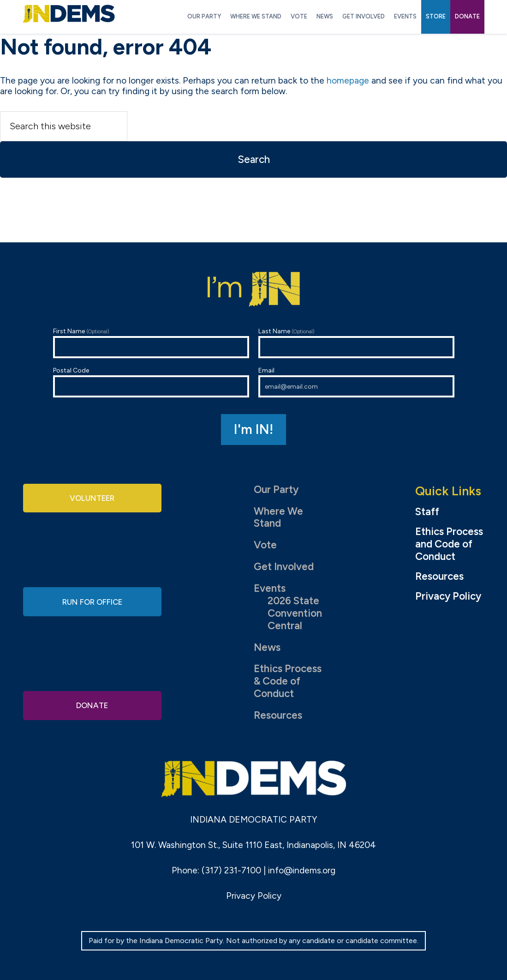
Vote (265, 545)
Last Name (356, 343)
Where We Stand (278, 517)
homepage (348, 81)
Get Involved (284, 567)
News (267, 647)
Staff (427, 512)
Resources (278, 715)
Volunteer (92, 499)
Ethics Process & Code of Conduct (288, 681)
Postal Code (151, 382)
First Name (151, 343)
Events (270, 588)
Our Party (276, 490)
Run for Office (92, 601)
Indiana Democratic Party (69, 14)
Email (356, 382)
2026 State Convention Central (295, 613)
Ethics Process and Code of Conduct (449, 544)
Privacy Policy (448, 596)
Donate (92, 704)
